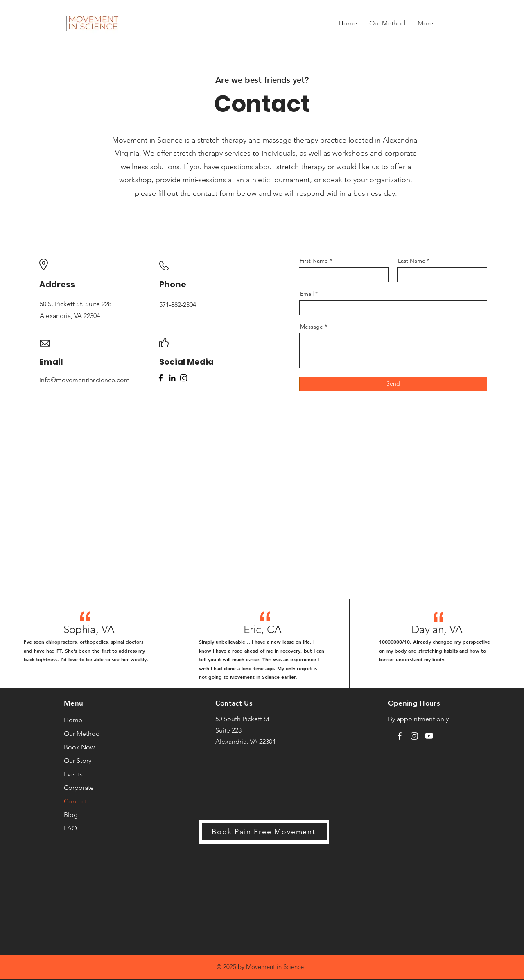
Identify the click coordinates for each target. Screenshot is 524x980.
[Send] (393, 384)
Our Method (82, 734)
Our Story (78, 761)
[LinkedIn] (172, 378)
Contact (75, 801)
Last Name (412, 261)
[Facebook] (161, 378)
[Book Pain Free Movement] (265, 832)
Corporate (79, 788)
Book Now (79, 747)
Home (73, 720)
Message (312, 327)
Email (307, 294)
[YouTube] (429, 736)
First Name (314, 261)
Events (73, 774)
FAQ (70, 828)
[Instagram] (184, 378)
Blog (71, 815)
